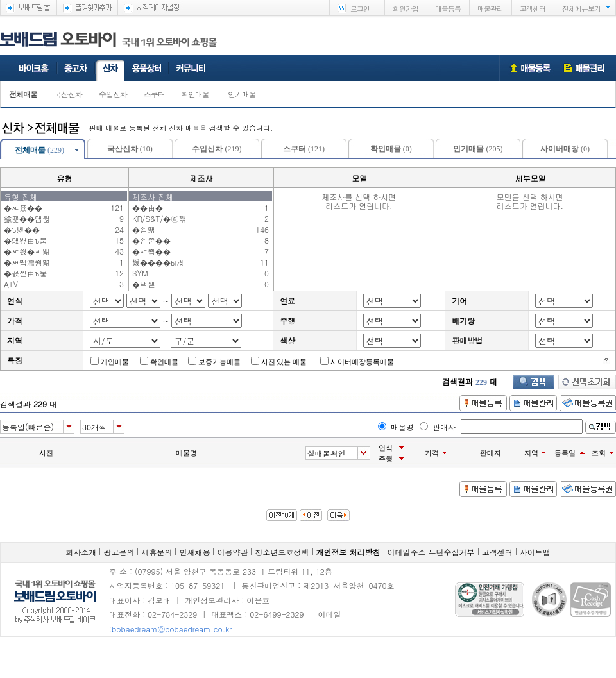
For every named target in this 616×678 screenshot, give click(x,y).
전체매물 (23, 94)
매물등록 (448, 9)
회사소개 (81, 552)
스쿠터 (154, 94)
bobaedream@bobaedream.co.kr (172, 629)
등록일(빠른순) (28, 427)
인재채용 (194, 552)
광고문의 (119, 552)
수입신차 (113, 94)
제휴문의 (157, 552)
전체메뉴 (581, 9)
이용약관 (232, 552)
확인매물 (195, 94)
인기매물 (242, 94)
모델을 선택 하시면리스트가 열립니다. (530, 196)
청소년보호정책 (282, 552)
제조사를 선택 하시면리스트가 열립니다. (359, 196)
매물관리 (490, 9)
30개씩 (94, 427)
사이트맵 (535, 552)
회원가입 (406, 9)
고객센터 (533, 9)
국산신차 (68, 94)
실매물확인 (327, 453)
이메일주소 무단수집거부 (431, 552)
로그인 (360, 9)
